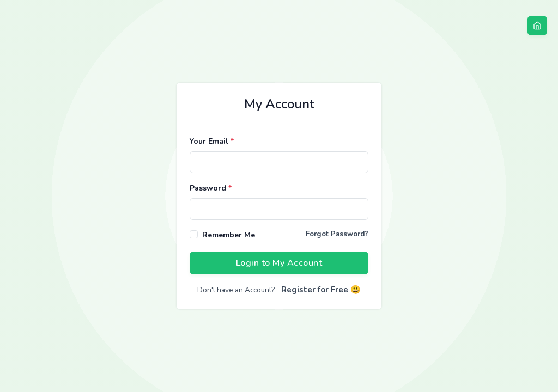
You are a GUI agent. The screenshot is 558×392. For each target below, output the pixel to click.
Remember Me (229, 235)
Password (211, 188)
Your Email (212, 141)
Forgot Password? (337, 234)
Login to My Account (279, 263)
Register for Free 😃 (321, 290)
